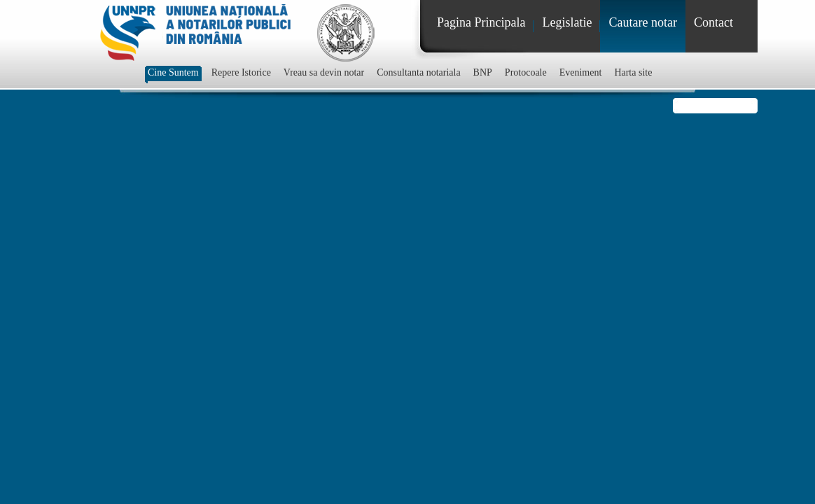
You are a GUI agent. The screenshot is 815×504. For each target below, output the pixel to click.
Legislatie (567, 22)
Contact (713, 22)
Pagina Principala (481, 22)
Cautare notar (642, 22)
